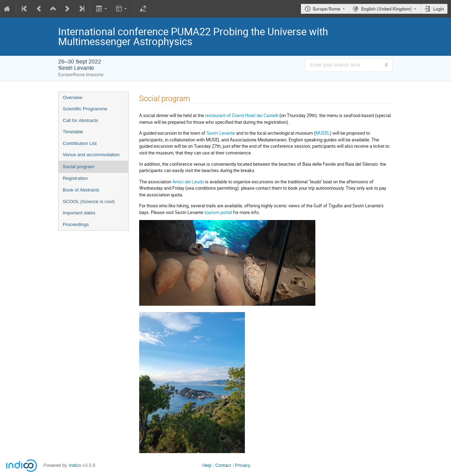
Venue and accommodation (91, 155)
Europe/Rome (327, 9)
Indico (75, 465)
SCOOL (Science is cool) (89, 202)
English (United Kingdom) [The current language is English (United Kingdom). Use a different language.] (387, 9)
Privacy (243, 465)
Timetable (73, 132)
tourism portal (218, 212)
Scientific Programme (85, 109)
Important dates (79, 213)
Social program (79, 167)
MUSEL (323, 133)
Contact (223, 465)
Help (207, 465)
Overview (73, 97)
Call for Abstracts (81, 120)
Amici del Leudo (188, 182)
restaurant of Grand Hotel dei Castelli (242, 115)
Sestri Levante (221, 133)
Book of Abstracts (81, 190)
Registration (75, 178)
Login (438, 9)
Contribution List (80, 143)
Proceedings (76, 224)
